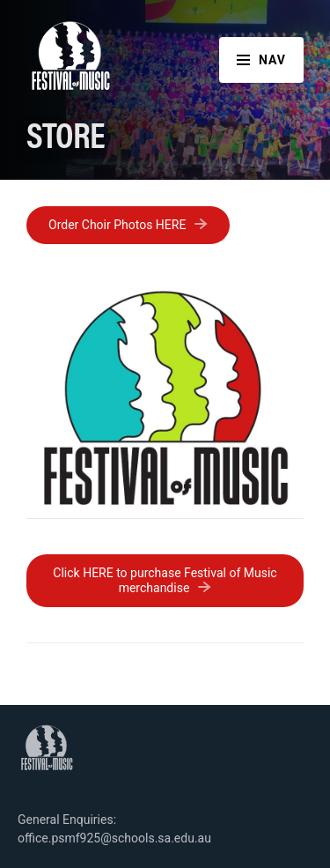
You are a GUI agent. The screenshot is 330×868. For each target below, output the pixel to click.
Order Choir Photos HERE (117, 225)
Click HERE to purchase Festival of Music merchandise (165, 580)
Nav (261, 60)
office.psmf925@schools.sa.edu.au (114, 838)
